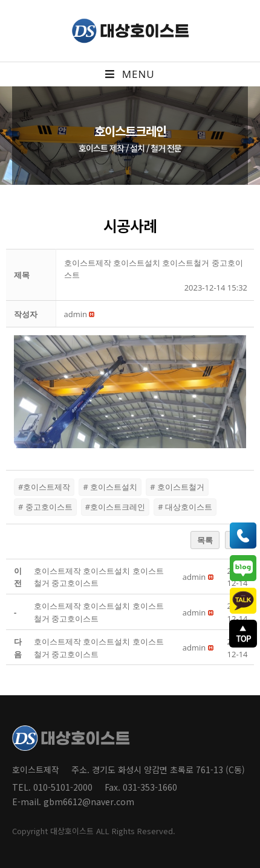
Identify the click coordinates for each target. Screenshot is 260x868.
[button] (76, 314)
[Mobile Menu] (130, 74)
